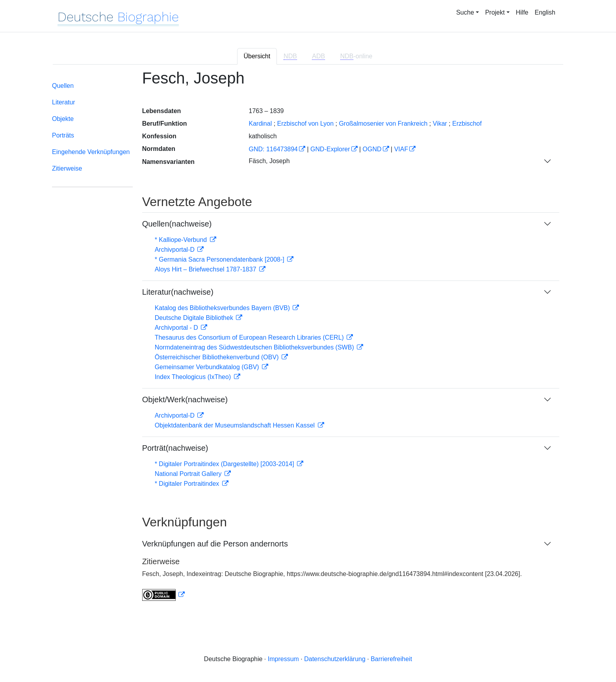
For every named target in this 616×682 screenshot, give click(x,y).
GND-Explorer (330, 149)
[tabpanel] (308, 340)
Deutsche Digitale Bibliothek (195, 318)
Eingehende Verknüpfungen (91, 152)
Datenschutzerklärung (335, 659)
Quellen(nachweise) (177, 224)
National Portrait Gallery (189, 474)
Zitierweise (67, 168)
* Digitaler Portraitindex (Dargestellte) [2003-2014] (225, 464)
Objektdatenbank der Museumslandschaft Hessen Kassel (236, 425)
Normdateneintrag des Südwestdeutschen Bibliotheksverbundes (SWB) (255, 347)
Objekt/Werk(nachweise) (185, 400)
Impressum (283, 659)
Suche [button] (465, 12)
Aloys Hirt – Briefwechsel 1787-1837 (206, 269)
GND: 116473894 (273, 149)
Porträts (63, 135)
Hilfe (522, 12)
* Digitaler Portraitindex (188, 484)
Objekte (63, 119)
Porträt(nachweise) (175, 448)
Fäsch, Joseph (269, 161)
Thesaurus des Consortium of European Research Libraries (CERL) (250, 337)
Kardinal (260, 124)
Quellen (63, 86)
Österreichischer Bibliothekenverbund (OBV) (218, 357)
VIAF (401, 149)
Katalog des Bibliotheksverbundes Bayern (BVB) (223, 308)
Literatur (64, 102)
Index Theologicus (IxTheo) (194, 377)
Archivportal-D (176, 250)
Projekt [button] (495, 12)
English (545, 12)
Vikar (440, 124)
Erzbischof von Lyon (305, 124)
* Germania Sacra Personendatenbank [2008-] (221, 259)
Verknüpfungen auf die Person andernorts (215, 544)
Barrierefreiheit (391, 659)
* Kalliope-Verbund (182, 240)
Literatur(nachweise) (178, 292)
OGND (372, 149)
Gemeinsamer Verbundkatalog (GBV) (208, 367)
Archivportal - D (177, 328)
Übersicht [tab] (257, 56)
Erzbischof (467, 124)
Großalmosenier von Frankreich (383, 124)
